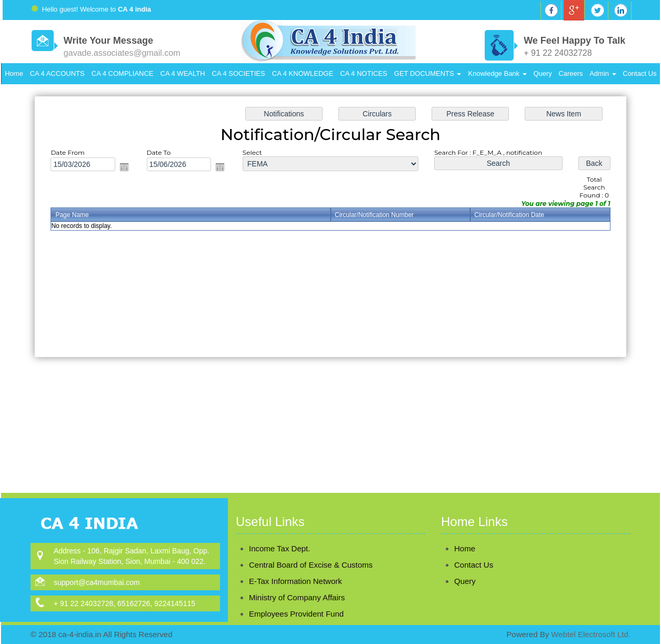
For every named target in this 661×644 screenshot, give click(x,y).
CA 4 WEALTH (183, 73)
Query (542, 73)
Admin (603, 73)
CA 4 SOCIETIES (239, 73)
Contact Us (639, 73)
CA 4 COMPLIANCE (123, 73)
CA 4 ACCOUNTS (57, 73)
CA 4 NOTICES (364, 73)
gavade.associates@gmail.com (122, 53)
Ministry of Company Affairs (297, 582)
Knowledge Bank (498, 73)
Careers (570, 73)
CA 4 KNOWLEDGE (303, 73)
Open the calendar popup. (128, 169)
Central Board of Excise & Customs (311, 549)
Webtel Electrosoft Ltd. (591, 634)
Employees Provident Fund (296, 598)
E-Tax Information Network (296, 566)
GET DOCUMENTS (428, 73)
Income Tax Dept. (279, 533)
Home (14, 73)
